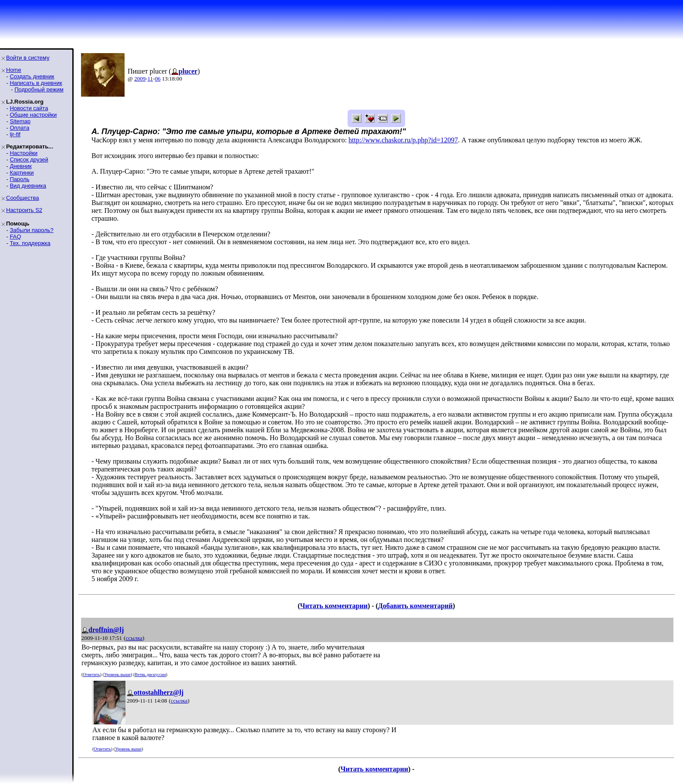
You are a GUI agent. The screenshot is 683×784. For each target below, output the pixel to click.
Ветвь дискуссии (150, 675)
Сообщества (23, 198)
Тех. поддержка (30, 243)
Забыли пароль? (31, 230)
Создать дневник (32, 76)
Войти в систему (28, 58)
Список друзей (29, 160)
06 (157, 79)
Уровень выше (117, 675)
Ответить (91, 675)
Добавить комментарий (415, 606)
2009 (140, 79)
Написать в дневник (36, 83)
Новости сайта (29, 108)
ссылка (134, 638)
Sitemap (20, 121)
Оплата (19, 128)
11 (150, 79)
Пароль (19, 179)
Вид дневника (28, 186)
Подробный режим (39, 89)
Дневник (20, 166)
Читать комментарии (334, 606)
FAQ (15, 237)
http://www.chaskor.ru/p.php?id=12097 (403, 140)
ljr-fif (15, 134)
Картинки (22, 173)
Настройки (24, 153)
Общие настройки (33, 115)
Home (14, 70)
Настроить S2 (24, 210)
